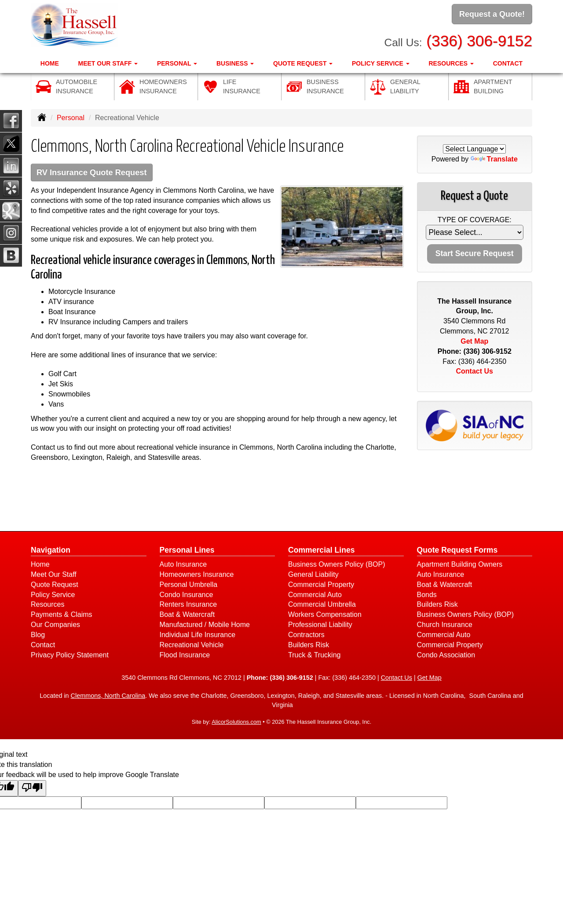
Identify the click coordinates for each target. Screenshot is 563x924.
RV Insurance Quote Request (95, 173)
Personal (71, 118)
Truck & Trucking (314, 655)
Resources (48, 605)
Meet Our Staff (54, 575)
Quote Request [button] (303, 62)
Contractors (306, 635)
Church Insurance (445, 625)
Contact (508, 62)
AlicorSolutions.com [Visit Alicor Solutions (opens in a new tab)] (236, 723)
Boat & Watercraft (187, 615)
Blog (38, 635)
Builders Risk (309, 645)
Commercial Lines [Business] (322, 550)
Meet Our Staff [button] (108, 62)
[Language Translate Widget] (474, 149)
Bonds (427, 595)
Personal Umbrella (189, 585)
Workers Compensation (325, 615)
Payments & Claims (62, 615)
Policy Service (53, 595)
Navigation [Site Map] (51, 550)
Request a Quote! (492, 15)
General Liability (313, 575)
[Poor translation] (32, 789)
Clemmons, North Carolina (108, 696)
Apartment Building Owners (460, 565)
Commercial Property (321, 585)
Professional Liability (320, 625)
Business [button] (235, 62)
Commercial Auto (315, 595)
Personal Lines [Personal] (187, 550)
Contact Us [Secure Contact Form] (475, 371)
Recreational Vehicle (192, 645)
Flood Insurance (185, 655)
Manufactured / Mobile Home (205, 625)
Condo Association (446, 655)
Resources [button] (451, 62)
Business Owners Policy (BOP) (337, 565)
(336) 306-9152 (479, 40)
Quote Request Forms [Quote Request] (457, 550)
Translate (494, 159)
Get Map (474, 341)
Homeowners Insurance (197, 575)
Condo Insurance (186, 595)
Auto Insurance (183, 565)
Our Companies (55, 625)
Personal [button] (177, 62)
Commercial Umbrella (322, 605)
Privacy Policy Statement (70, 655)
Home (50, 62)
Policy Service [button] (381, 62)
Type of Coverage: (475, 220)
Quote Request (55, 585)
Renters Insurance (188, 605)
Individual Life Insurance (198, 635)
